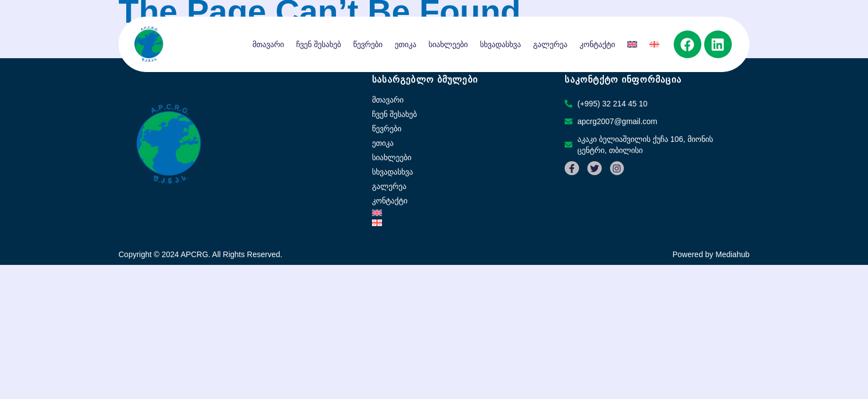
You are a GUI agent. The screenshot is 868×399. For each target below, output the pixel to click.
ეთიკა (405, 44)
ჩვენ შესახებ (319, 44)
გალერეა (550, 44)
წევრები (368, 44)
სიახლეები (448, 44)
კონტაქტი (597, 44)
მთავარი (268, 44)
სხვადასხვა (500, 44)
